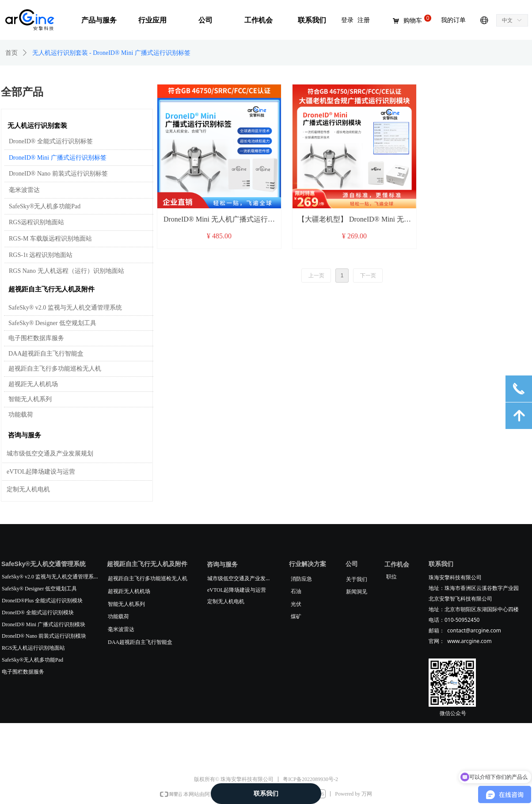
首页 (11, 53)
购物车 (413, 21)
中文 (507, 20)
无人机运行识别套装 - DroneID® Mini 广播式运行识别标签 (111, 53)
